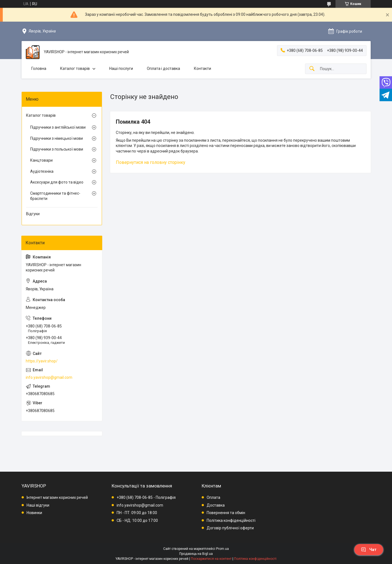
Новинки (34, 513)
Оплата (213, 497)
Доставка (216, 505)
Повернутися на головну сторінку (151, 162)
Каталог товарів (75, 68)
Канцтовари (41, 160)
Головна (39, 68)
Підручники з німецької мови (57, 138)
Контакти (203, 68)
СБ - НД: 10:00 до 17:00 (137, 520)
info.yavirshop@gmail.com (49, 377)
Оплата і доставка (163, 68)
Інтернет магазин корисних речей (57, 497)
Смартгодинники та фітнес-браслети (55, 196)
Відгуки (33, 214)
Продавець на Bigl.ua (196, 554)
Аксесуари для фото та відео (57, 182)
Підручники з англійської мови (58, 127)
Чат (369, 550)
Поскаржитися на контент (211, 559)
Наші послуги (121, 68)
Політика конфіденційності (231, 520)
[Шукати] (312, 69)
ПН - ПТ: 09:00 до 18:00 (137, 513)
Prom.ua (222, 549)
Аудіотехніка (42, 171)
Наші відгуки (38, 505)
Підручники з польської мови (57, 149)
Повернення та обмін (226, 513)
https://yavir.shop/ (42, 361)
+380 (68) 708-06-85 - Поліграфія (146, 497)
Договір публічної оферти (230, 528)
